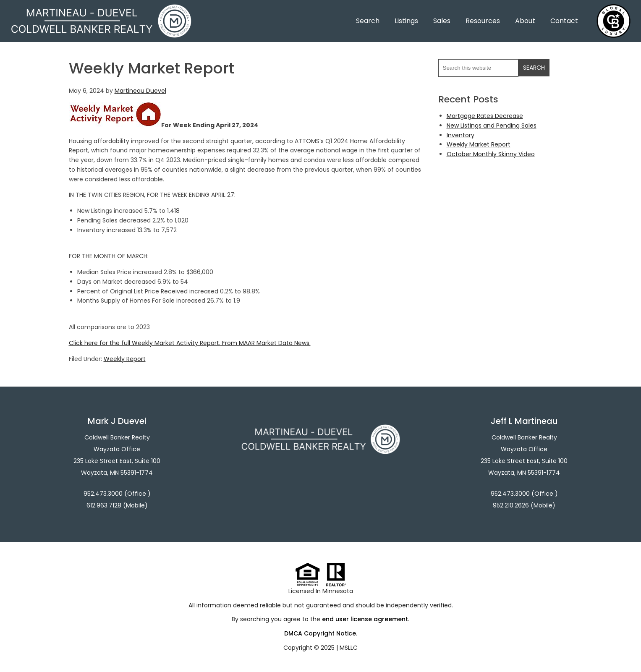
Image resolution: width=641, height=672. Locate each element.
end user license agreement (365, 619)
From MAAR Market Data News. (266, 343)
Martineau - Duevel (101, 9)
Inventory (460, 135)
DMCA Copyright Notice (320, 633)
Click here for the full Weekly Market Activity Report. (145, 343)
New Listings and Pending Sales (492, 126)
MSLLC (349, 648)
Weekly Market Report (479, 144)
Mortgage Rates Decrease (485, 116)
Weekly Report (125, 359)
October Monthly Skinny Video (491, 154)
